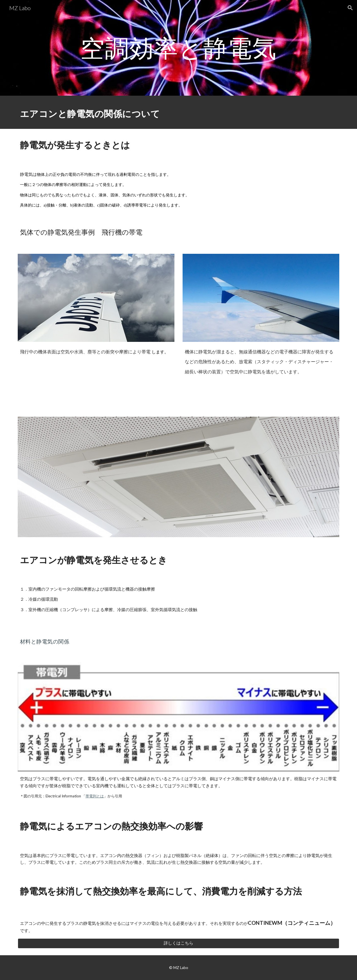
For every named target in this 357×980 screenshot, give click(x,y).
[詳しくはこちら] (179, 943)
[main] (178, 48)
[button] (350, 8)
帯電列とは (95, 796)
